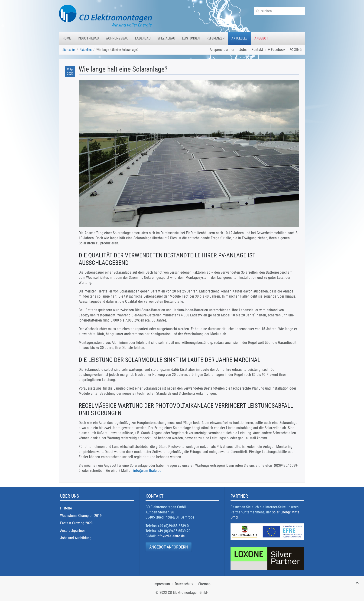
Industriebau (88, 38)
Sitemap (204, 584)
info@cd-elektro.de (171, 536)
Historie (66, 508)
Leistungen (191, 38)
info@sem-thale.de (147, 471)
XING (296, 50)
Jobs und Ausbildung (76, 538)
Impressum (162, 584)
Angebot (261, 38)
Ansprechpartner (222, 50)
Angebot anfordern (169, 547)
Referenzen (216, 38)
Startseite (69, 50)
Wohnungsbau (117, 38)
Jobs (243, 50)
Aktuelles (239, 38)
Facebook (277, 50)
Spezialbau (166, 38)
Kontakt (257, 50)
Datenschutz (184, 584)
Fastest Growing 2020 (76, 523)
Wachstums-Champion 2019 (81, 516)
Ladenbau (143, 38)
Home (67, 38)
